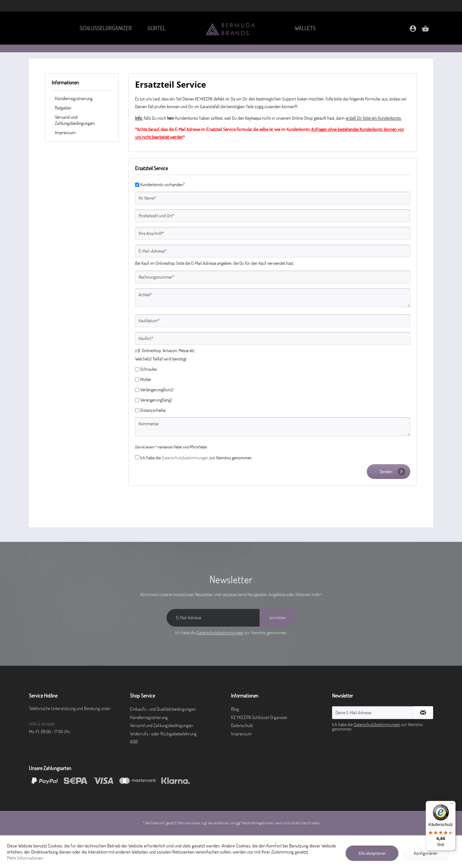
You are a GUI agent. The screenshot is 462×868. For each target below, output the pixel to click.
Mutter (146, 379)
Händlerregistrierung (74, 98)
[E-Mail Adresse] (213, 618)
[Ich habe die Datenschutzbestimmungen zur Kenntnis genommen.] (137, 457)
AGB (134, 742)
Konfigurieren (426, 853)
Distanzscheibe (153, 410)
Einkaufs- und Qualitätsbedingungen (163, 709)
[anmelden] (278, 618)
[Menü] (452, 805)
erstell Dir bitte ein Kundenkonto (373, 118)
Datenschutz (242, 725)
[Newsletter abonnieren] (423, 713)
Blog (235, 709)
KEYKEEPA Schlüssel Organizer (259, 717)
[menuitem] (105, 28)
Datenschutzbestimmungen (185, 458)
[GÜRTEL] (157, 28)
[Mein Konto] (413, 31)
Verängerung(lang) (156, 400)
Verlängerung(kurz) (157, 390)
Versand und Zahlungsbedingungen (75, 120)
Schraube (148, 369)
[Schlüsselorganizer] (105, 28)
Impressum (65, 132)
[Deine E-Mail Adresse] (372, 713)
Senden (392, 472)
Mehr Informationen (25, 858)
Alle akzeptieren (372, 853)
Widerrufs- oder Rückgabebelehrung (163, 734)
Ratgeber (63, 108)
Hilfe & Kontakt (42, 724)
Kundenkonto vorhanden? (163, 185)
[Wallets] (305, 28)
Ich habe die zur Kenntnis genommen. (196, 458)
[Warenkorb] (425, 31)
